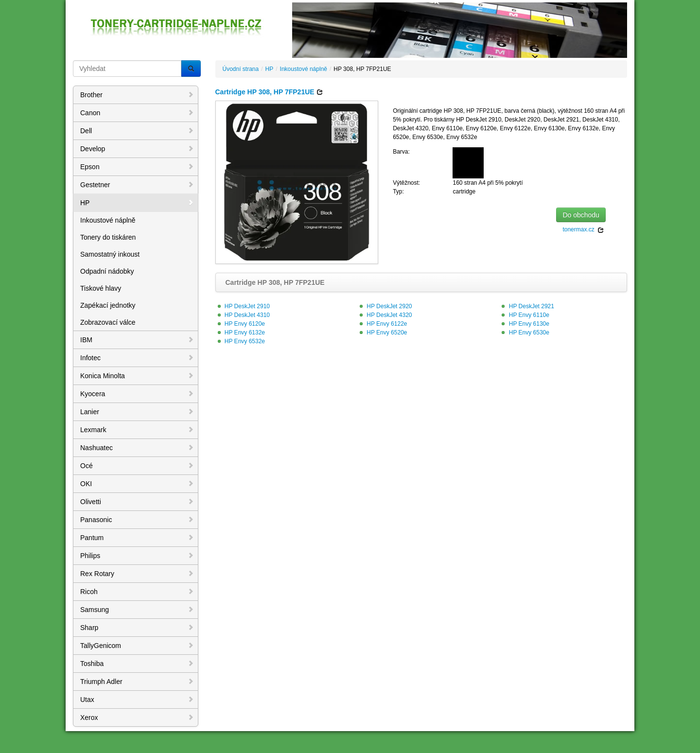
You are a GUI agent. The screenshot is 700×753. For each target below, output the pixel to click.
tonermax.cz (583, 230)
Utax (137, 700)
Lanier (137, 412)
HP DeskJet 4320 (385, 315)
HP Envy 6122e (382, 324)
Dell (137, 131)
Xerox (137, 718)
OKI (137, 484)
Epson (137, 167)
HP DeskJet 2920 (385, 306)
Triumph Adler (137, 682)
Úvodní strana (241, 69)
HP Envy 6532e (240, 341)
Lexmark (137, 430)
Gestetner (137, 185)
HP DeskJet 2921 (527, 306)
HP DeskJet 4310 (243, 315)
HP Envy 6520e (382, 333)
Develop (137, 149)
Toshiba (137, 664)
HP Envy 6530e (524, 333)
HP (137, 203)
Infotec (137, 358)
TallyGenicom (137, 646)
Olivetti (137, 502)
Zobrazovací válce (108, 322)
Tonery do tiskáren (108, 237)
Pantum (137, 538)
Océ (137, 466)
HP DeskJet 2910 (243, 306)
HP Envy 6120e (240, 324)
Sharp (137, 628)
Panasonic (137, 520)
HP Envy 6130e (524, 324)
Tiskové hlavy (101, 288)
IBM (137, 340)
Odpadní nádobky (107, 271)
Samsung (137, 610)
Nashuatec (137, 448)
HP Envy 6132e (240, 333)
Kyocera (137, 394)
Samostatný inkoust (110, 254)
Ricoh (137, 592)
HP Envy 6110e (524, 315)
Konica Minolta (137, 376)
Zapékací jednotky (108, 305)
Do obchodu (581, 215)
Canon (137, 113)
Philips (137, 556)
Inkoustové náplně (108, 220)
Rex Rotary (137, 574)
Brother (137, 95)
